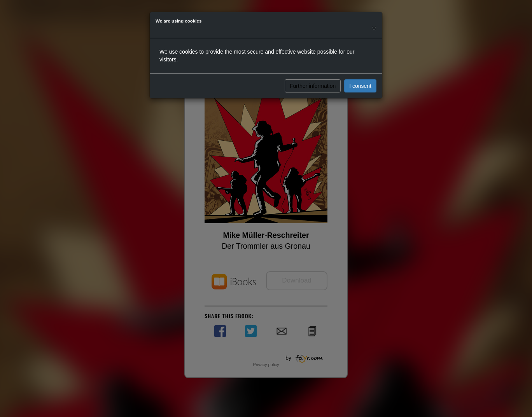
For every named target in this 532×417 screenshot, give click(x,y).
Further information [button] (313, 86)
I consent (360, 86)
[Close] (374, 28)
